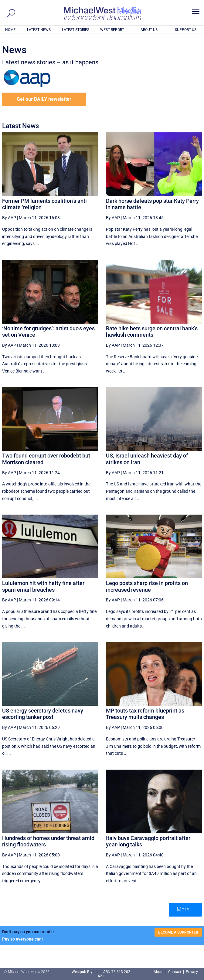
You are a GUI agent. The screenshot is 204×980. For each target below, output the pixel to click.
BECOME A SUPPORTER (178, 932)
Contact (175, 972)
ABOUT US (149, 30)
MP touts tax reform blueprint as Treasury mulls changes (145, 714)
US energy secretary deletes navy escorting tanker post (43, 714)
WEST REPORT (112, 30)
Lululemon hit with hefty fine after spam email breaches (43, 586)
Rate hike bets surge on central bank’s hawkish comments (152, 332)
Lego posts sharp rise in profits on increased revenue (147, 586)
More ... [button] (185, 909)
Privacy (192, 972)
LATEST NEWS (39, 30)
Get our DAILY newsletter (44, 99)
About (159, 972)
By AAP (9, 218)
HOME (10, 30)
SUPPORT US (186, 30)
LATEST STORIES (76, 30)
